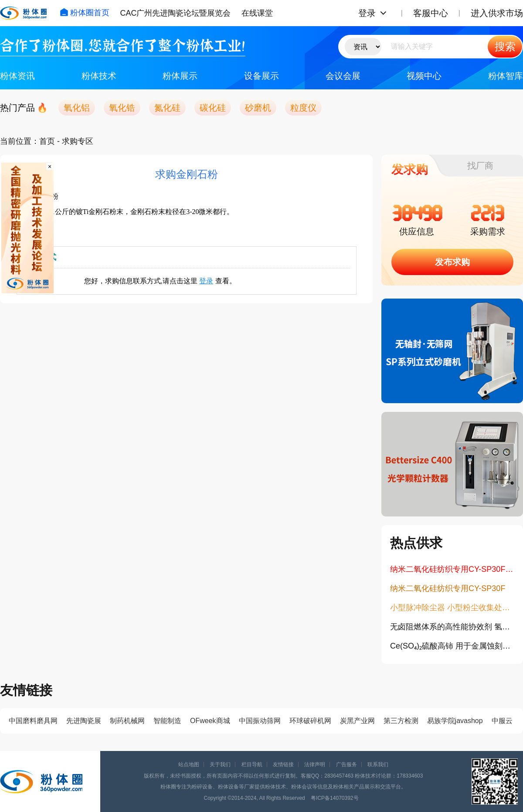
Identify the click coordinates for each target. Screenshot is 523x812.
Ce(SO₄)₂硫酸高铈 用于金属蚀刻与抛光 (452, 646)
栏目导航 (252, 764)
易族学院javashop (455, 721)
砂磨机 (258, 108)
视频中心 (424, 76)
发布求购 (452, 262)
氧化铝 (77, 108)
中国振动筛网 (260, 721)
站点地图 (189, 764)
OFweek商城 (210, 721)
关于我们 (220, 764)
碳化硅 (213, 108)
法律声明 (315, 764)
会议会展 (343, 76)
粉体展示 (180, 76)
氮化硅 (167, 108)
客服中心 (431, 13)
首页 (47, 141)
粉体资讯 (17, 76)
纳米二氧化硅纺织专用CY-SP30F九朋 (452, 569)
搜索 (505, 46)
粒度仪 (303, 108)
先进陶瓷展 (84, 721)
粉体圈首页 (85, 13)
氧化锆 (122, 108)
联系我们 (378, 764)
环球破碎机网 (310, 721)
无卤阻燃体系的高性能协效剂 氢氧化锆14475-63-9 (452, 627)
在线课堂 (257, 13)
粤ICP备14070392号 (335, 798)
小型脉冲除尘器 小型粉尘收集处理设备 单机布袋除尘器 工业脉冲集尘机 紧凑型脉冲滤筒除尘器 (452, 608)
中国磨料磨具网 (33, 721)
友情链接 (283, 764)
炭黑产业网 (357, 721)
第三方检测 (401, 721)
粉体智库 (506, 76)
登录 (367, 13)
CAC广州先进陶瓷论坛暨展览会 (175, 13)
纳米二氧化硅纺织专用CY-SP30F (448, 588)
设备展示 (261, 76)
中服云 (502, 721)
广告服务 (346, 764)
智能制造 (167, 721)
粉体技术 (99, 76)
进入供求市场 (497, 13)
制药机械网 (127, 721)
